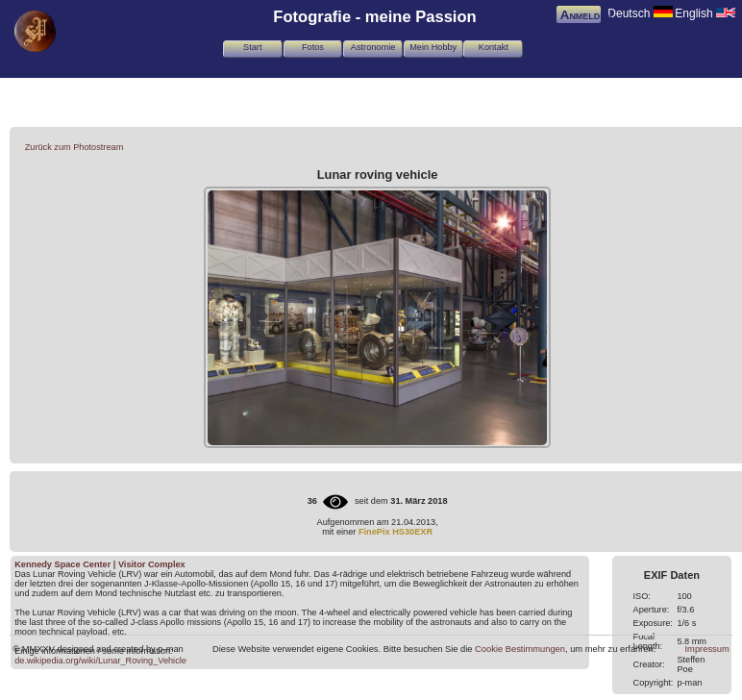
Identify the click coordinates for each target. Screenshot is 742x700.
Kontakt (494, 47)
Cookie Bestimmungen (520, 649)
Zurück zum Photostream (74, 147)
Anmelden (586, 15)
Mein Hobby (433, 47)
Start (252, 47)
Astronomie (373, 47)
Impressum (707, 649)
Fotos (313, 47)
